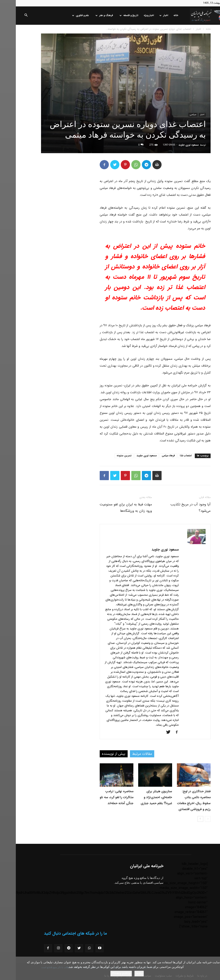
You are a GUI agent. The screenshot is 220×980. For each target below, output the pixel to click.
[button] (10, 16)
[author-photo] (181, 543)
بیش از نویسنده (98, 754)
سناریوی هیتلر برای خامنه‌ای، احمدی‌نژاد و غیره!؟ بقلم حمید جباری (141, 797)
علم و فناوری (65, 15)
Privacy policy (105, 973)
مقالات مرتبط (126, 754)
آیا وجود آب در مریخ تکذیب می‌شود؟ (175, 508)
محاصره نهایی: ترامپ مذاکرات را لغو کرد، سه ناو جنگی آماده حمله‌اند (101, 797)
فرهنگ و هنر (88, 15)
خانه (160, 15)
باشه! (123, 973)
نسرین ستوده (108, 456)
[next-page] (185, 819)
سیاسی (177, 115)
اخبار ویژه (133, 15)
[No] (214, 968)
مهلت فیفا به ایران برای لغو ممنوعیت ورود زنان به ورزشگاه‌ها (110, 508)
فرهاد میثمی (153, 456)
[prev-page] (192, 819)
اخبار (148, 15)
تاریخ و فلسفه (113, 15)
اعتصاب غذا (170, 456)
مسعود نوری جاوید (173, 145)
